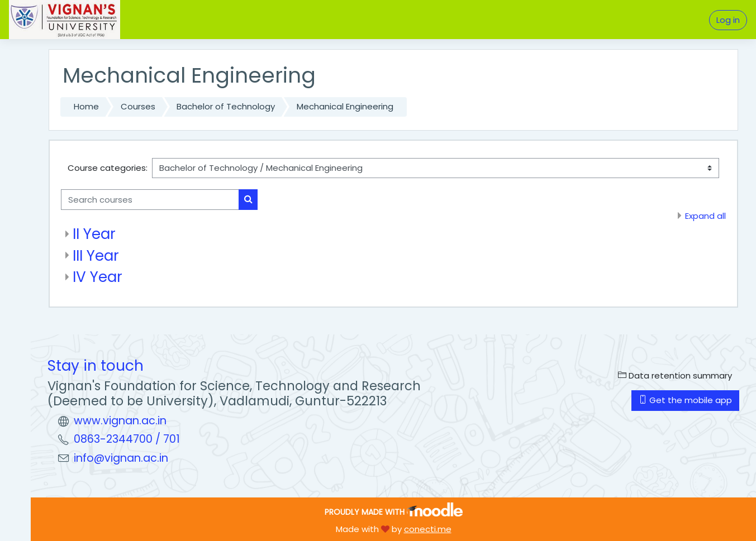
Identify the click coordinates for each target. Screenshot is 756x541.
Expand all (705, 216)
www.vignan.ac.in (120, 421)
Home (86, 106)
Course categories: (108, 168)
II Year (94, 234)
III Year (96, 255)
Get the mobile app (685, 400)
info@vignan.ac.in (121, 458)
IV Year (98, 277)
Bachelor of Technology (226, 106)
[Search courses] (150, 200)
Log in (728, 20)
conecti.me (428, 529)
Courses (138, 106)
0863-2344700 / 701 (127, 439)
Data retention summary (675, 375)
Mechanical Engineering (345, 106)
